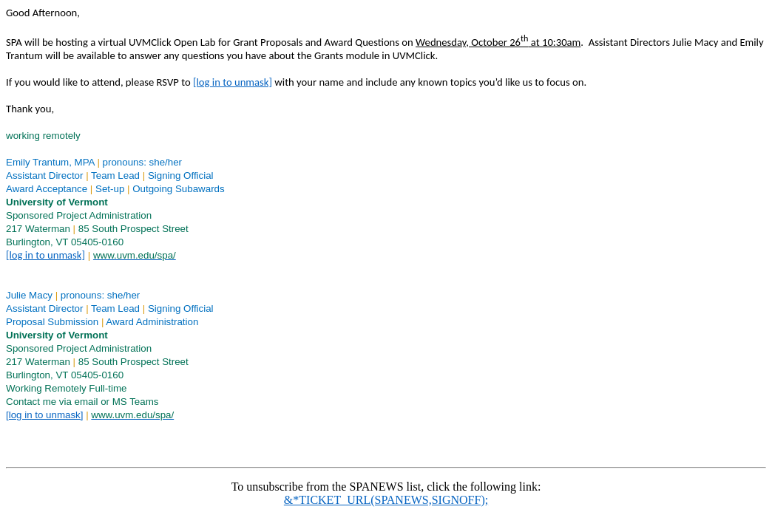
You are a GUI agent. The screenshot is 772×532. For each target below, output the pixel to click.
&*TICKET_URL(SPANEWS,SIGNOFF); (386, 500)
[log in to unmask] (233, 82)
